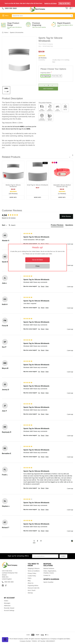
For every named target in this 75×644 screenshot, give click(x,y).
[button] (56, 57)
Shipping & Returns (34, 568)
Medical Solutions (49, 568)
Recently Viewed (9, 608)
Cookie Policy (32, 576)
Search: (8, 223)
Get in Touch (32, 590)
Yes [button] (39, 286)
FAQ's (30, 578)
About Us (31, 583)
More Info (13, 197)
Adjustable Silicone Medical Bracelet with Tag (62, 186)
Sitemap (30, 593)
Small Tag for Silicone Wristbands (37, 185)
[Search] (16, 225)
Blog (29, 581)
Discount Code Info (34, 588)
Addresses (7, 606)
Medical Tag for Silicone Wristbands (13, 186)
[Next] (73, 155)
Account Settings (9, 610)
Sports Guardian (48, 582)
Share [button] (47, 286)
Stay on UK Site (64, 3)
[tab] (57, 225)
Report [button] (43, 286)
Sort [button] (4, 225)
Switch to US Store (50, 3)
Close (38, 266)
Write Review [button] (66, 216)
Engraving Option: (46, 72)
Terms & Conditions (34, 571)
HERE (22, 127)
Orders (6, 601)
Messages (7, 603)
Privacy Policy (32, 573)
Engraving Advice (33, 586)
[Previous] (70, 157)
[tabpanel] (13, 180)
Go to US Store (38, 260)
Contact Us (47, 575)
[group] (12, 215)
